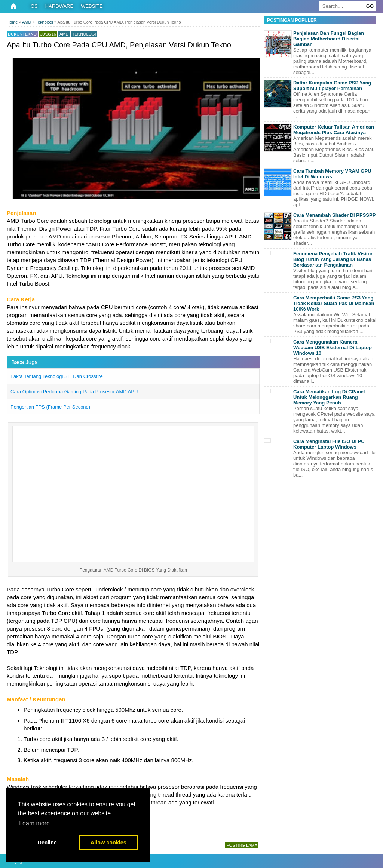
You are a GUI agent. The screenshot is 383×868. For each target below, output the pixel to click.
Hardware (59, 6)
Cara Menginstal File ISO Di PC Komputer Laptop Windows (329, 444)
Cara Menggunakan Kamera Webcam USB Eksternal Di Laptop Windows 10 (333, 347)
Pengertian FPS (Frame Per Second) (50, 407)
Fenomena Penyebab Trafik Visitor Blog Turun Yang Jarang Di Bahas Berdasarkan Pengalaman (333, 259)
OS (34, 6)
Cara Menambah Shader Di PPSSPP (334, 215)
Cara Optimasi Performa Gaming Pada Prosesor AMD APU (74, 392)
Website (92, 6)
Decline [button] (47, 843)
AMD (64, 34)
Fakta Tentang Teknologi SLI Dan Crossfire (57, 376)
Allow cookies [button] (108, 843)
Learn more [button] (34, 823)
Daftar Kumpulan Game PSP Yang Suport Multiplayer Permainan (332, 86)
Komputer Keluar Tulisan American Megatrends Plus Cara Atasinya (334, 130)
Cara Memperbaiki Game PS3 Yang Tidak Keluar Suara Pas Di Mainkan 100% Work (334, 303)
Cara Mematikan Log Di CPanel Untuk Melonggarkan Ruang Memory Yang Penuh (329, 397)
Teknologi (84, 34)
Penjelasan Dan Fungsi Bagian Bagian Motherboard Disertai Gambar (329, 39)
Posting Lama (242, 845)
